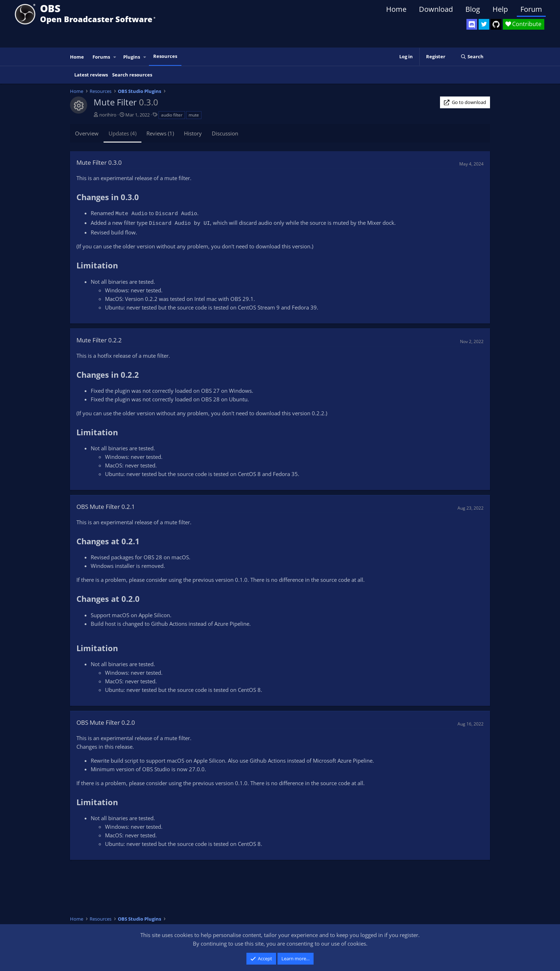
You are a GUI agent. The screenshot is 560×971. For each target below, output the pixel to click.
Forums (101, 57)
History (193, 133)
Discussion (225, 133)
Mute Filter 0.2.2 (99, 340)
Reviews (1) (160, 133)
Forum (531, 9)
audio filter (172, 115)
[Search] (472, 57)
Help (500, 9)
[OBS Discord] (472, 24)
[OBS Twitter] (484, 24)
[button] (115, 57)
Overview (87, 133)
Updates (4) (122, 133)
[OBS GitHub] (496, 24)
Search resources (132, 75)
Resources (165, 56)
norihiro (108, 115)
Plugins (132, 57)
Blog (473, 9)
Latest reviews (91, 75)
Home (396, 9)
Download (436, 9)
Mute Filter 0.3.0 (99, 162)
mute (194, 115)
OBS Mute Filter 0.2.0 (106, 722)
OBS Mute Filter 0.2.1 (106, 507)
